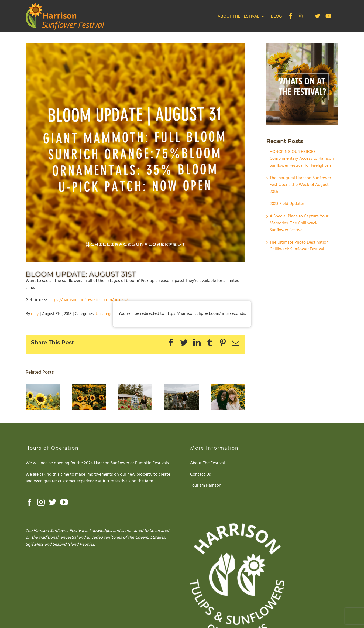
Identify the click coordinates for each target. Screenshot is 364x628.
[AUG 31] (135, 153)
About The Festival (207, 463)
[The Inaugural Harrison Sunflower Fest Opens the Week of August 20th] (89, 387)
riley (35, 314)
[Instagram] (41, 502)
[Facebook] (29, 502)
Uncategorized (109, 314)
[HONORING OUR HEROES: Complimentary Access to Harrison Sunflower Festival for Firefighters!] (43, 387)
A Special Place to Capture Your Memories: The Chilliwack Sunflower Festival (299, 223)
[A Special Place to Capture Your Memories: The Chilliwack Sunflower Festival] (135, 387)
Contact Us (200, 475)
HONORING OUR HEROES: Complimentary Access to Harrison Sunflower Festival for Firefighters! (302, 159)
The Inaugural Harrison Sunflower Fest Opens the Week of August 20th (300, 185)
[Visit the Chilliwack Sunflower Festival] (228, 387)
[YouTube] (64, 502)
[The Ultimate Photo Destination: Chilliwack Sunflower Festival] (181, 387)
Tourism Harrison (206, 486)
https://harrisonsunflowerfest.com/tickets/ (88, 300)
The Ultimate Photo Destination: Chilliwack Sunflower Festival (300, 246)
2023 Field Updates (287, 204)
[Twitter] (53, 502)
